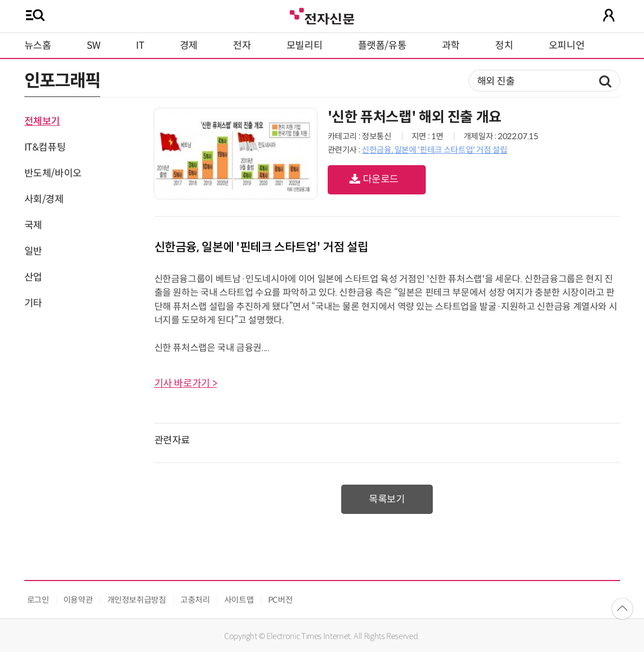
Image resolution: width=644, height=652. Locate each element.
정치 (504, 45)
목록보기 (387, 499)
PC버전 (281, 600)
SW (94, 45)
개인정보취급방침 (137, 600)
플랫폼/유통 (382, 45)
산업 (33, 277)
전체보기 (43, 121)
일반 (33, 251)
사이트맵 (239, 600)
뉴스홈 (38, 45)
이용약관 (78, 600)
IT (140, 45)
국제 (33, 225)
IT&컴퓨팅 (45, 147)
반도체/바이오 (53, 173)
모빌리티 (305, 45)
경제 (189, 45)
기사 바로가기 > (186, 383)
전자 (242, 45)
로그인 (38, 600)
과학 (451, 45)
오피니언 (567, 45)
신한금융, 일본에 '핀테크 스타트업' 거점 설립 (435, 150)
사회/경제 (44, 199)
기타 (33, 303)
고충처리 (195, 600)
